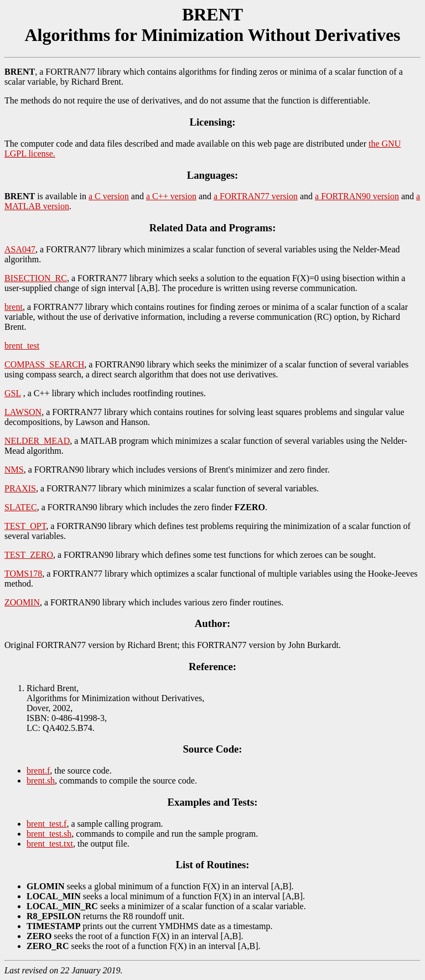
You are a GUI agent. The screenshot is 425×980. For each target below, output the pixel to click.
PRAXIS (20, 488)
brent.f (38, 771)
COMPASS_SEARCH (44, 364)
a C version (109, 196)
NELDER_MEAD (37, 441)
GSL (13, 393)
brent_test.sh (49, 834)
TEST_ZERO (29, 555)
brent (14, 307)
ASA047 (20, 249)
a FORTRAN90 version (357, 196)
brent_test (22, 346)
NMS (14, 470)
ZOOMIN (22, 602)
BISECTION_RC (36, 278)
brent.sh (41, 781)
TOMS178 (23, 574)
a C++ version (171, 196)
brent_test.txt (50, 844)
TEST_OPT (25, 526)
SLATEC (21, 507)
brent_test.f (46, 824)
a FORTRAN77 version (256, 196)
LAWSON (23, 412)
